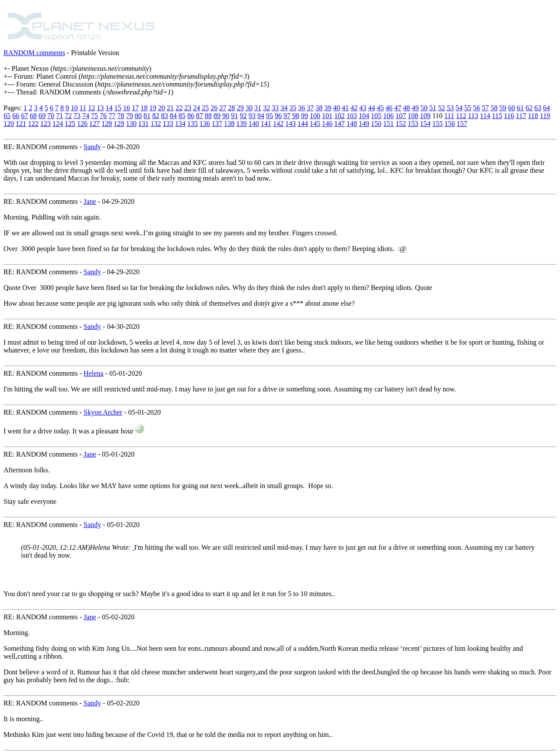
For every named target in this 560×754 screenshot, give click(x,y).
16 (126, 108)
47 (398, 108)
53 (450, 108)
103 (352, 116)
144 (303, 124)
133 (168, 124)
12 (91, 108)
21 (170, 108)
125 (70, 124)
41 (345, 108)
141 (266, 124)
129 (119, 124)
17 (135, 108)
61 (520, 108)
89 (217, 116)
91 (234, 116)
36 (301, 108)
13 (100, 108)
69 (42, 116)
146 (327, 124)
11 (83, 108)
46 (389, 108)
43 (363, 108)
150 (376, 124)
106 (388, 116)
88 (208, 116)
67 (24, 116)
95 (269, 116)
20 (161, 108)
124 (58, 124)
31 (258, 108)
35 (293, 108)
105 (376, 116)
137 (217, 124)
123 (45, 124)
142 (278, 124)
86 (191, 116)
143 (290, 124)
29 (240, 108)
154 (425, 124)
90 (226, 116)
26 (214, 108)
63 (538, 108)
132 (156, 124)
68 (33, 116)
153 (413, 124)
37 (310, 108)
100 (315, 116)
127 (94, 124)
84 (173, 116)
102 (339, 116)
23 (188, 108)
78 (121, 116)
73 (77, 116)
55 (468, 108)
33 (275, 108)
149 (364, 124)
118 (533, 116)
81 (147, 116)
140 (254, 124)
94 (261, 116)
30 (249, 108)
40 (336, 108)
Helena (93, 373)
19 (153, 108)
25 (205, 108)
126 (82, 124)
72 (68, 116)
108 (413, 116)
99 (304, 116)
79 (129, 116)
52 (441, 108)
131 (143, 124)
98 (296, 116)
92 (243, 116)
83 (164, 116)
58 (494, 108)
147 (339, 124)
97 (287, 116)
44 (371, 108)
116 (509, 116)
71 (59, 116)
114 (485, 116)
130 (131, 124)
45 (380, 108)
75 (94, 116)
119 (545, 116)
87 (199, 116)
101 (327, 116)
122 (33, 124)
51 (433, 108)
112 (461, 116)
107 (401, 116)
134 (180, 124)
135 (192, 124)
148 (352, 124)
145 (315, 124)
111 (449, 116)
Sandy (92, 147)
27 (223, 108)
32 (266, 108)
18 (144, 108)
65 (7, 116)
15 (118, 108)
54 (459, 108)
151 (388, 124)
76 (103, 116)
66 (16, 116)
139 (241, 124)
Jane (90, 201)
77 (112, 116)
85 (182, 116)
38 (319, 108)
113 (473, 116)
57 (485, 108)
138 (229, 124)
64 (546, 108)
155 (437, 124)
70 (51, 116)
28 (231, 108)
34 (284, 108)
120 (9, 124)
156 (450, 124)
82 (156, 116)
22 (179, 108)
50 (424, 108)
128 (107, 124)
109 (425, 116)
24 (196, 108)
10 (74, 108)
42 (354, 108)
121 (21, 124)
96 (278, 116)
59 (503, 108)
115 (497, 116)
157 (462, 124)
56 (476, 108)
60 (511, 108)
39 (328, 108)
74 (86, 116)
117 (521, 116)
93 (252, 116)
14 (109, 108)
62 (529, 108)
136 (205, 124)
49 (415, 108)
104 (364, 116)
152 (401, 124)
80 (138, 116)
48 (406, 108)
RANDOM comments (34, 53)
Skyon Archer (103, 412)
